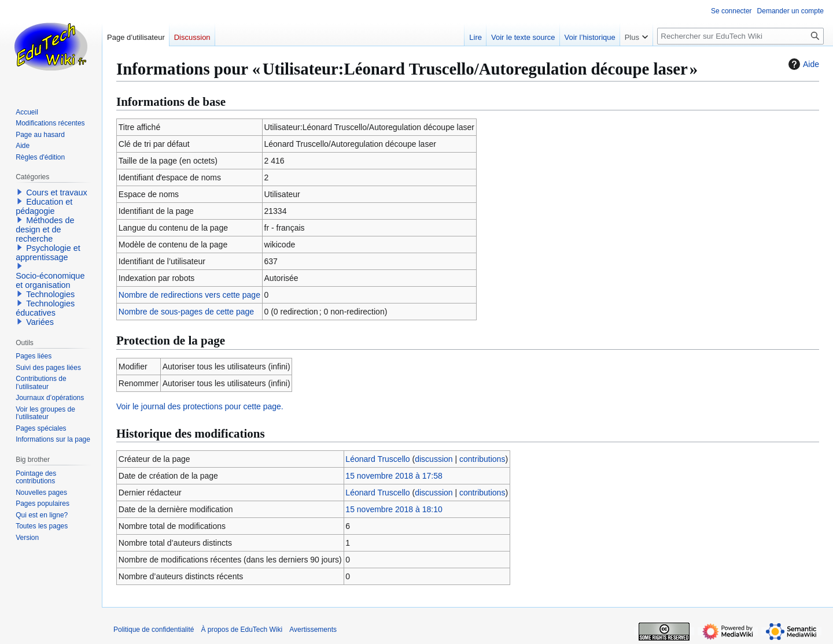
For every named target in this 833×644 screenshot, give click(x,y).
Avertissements (313, 630)
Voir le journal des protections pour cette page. (200, 406)
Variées (40, 322)
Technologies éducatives (45, 308)
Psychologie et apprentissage (48, 253)
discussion (434, 459)
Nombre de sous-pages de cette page (186, 312)
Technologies (50, 294)
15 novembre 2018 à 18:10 (394, 509)
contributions (482, 459)
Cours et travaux (57, 193)
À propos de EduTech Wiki (242, 630)
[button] (20, 192)
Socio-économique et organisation (50, 280)
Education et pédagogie (44, 206)
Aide (802, 64)
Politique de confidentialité (154, 630)
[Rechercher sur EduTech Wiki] (740, 36)
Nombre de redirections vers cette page (189, 295)
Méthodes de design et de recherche (45, 230)
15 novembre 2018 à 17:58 (394, 476)
